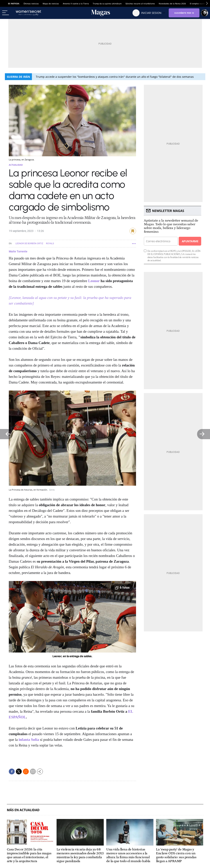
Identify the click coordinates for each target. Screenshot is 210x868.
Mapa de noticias (51, 4)
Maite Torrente (18, 251)
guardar (133, 231)
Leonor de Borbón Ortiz (29, 244)
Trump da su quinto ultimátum (107, 4)
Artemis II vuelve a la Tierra (76, 4)
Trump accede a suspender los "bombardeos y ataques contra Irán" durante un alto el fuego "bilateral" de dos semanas (115, 77)
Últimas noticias (31, 4)
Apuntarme (190, 241)
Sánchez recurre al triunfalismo (140, 4)
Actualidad (16, 165)
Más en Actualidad (23, 810)
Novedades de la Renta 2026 (172, 4)
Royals (50, 244)
